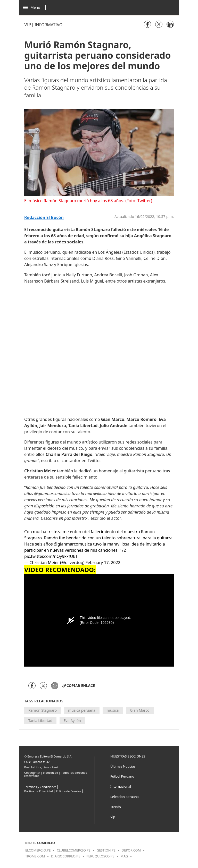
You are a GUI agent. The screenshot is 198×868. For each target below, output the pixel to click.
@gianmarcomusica (73, 544)
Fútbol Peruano (122, 776)
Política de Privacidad (39, 791)
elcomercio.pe (38, 850)
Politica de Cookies (68, 791)
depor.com (131, 850)
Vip (28, 24)
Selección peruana (125, 797)
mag (124, 856)
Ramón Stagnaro (43, 710)
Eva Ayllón (72, 721)
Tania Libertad (40, 721)
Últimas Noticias (123, 766)
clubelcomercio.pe (74, 850)
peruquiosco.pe (100, 856)
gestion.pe (106, 850)
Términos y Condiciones (40, 787)
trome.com (35, 856)
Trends (116, 807)
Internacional (121, 786)
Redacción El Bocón (44, 218)
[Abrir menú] (35, 7)
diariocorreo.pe (66, 856)
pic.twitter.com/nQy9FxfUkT (51, 556)
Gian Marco (140, 710)
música (113, 710)
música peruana (82, 710)
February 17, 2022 (103, 563)
